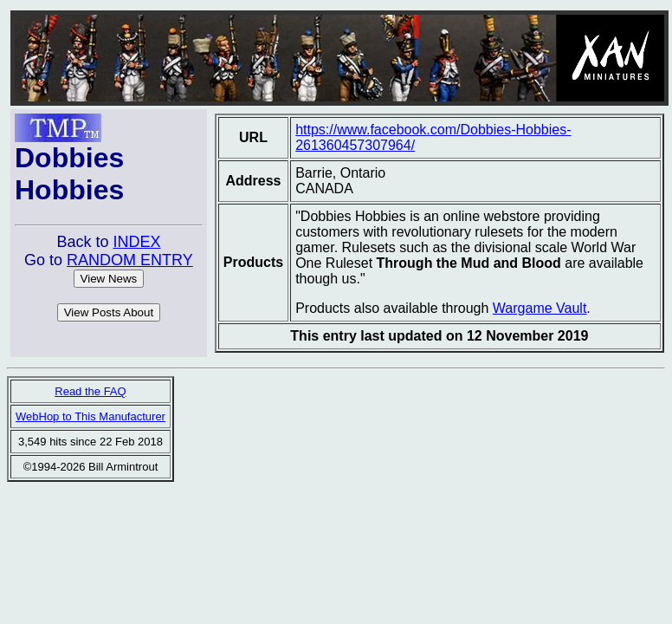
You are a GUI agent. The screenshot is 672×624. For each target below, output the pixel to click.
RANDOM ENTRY (130, 260)
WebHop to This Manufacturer (90, 416)
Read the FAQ (90, 391)
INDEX (136, 242)
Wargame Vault (540, 308)
